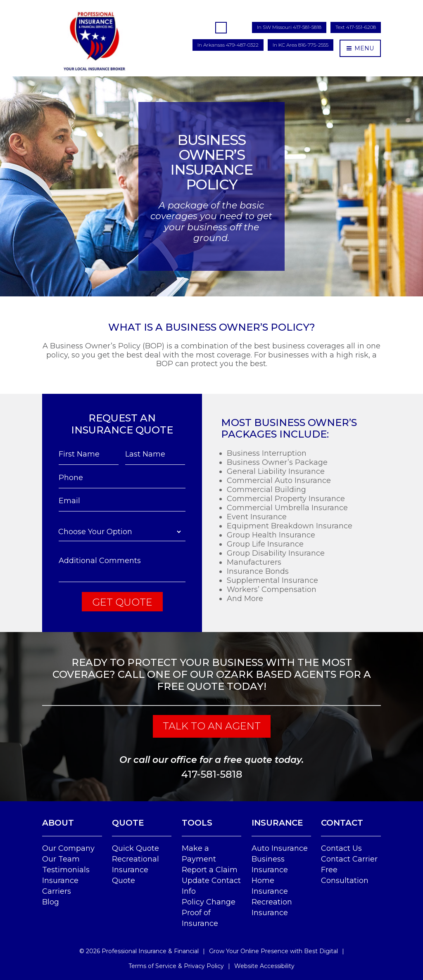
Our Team (61, 859)
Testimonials (66, 870)
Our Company (68, 848)
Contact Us (341, 848)
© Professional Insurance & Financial (139, 951)
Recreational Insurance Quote (135, 870)
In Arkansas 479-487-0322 (228, 45)
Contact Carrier (349, 859)
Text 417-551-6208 (356, 27)
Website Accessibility (264, 966)
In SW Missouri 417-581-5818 (289, 27)
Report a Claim (210, 870)
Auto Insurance (280, 848)
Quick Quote (135, 848)
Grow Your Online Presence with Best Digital (273, 951)
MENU (360, 48)
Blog (51, 902)
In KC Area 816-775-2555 (301, 45)
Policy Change (209, 902)
